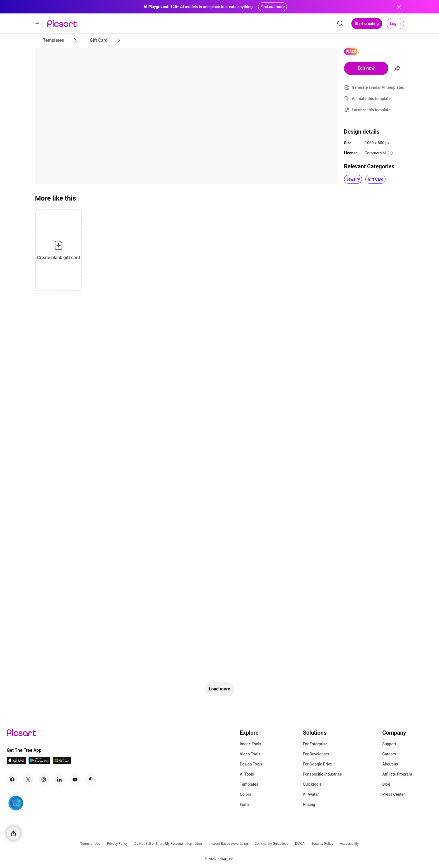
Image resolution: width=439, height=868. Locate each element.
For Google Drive (317, 764)
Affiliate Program (397, 774)
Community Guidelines (272, 844)
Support (389, 744)
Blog (386, 784)
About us (390, 764)
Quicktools (312, 784)
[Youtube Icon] (75, 779)
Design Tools (251, 764)
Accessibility (349, 844)
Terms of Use (90, 844)
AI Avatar (311, 794)
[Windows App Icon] (62, 762)
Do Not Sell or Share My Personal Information (168, 844)
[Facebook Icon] (12, 779)
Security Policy (322, 844)
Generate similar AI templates (378, 87)
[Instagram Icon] (44, 779)
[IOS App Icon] (17, 762)
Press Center (394, 794)
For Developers (316, 754)
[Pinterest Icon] (91, 779)
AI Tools (247, 774)
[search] (340, 24)
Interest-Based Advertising (228, 844)
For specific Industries (322, 774)
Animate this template (371, 99)
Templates (249, 784)
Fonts (245, 804)
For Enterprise (315, 744)
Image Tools (250, 744)
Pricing (309, 804)
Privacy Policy (117, 844)
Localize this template (371, 110)
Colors (245, 794)
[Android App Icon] (39, 762)
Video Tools (250, 754)
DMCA (300, 844)
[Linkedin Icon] (59, 779)
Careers (389, 754)
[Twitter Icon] (28, 779)
